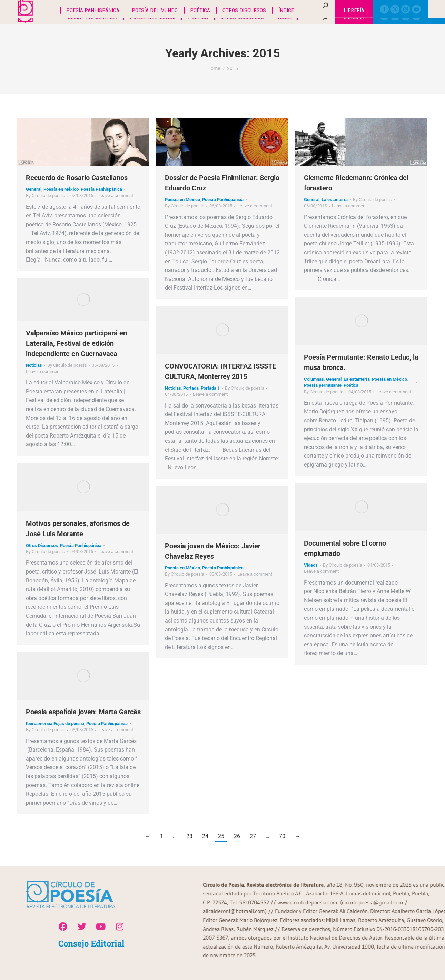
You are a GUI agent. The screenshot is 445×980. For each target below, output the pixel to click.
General (34, 189)
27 (253, 836)
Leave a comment (116, 195)
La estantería (335, 200)
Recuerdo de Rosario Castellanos (77, 178)
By (46, 195)
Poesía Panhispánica (101, 189)
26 (237, 836)
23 (189, 836)
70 (282, 836)
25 (221, 836)
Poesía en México (61, 189)
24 (205, 836)
